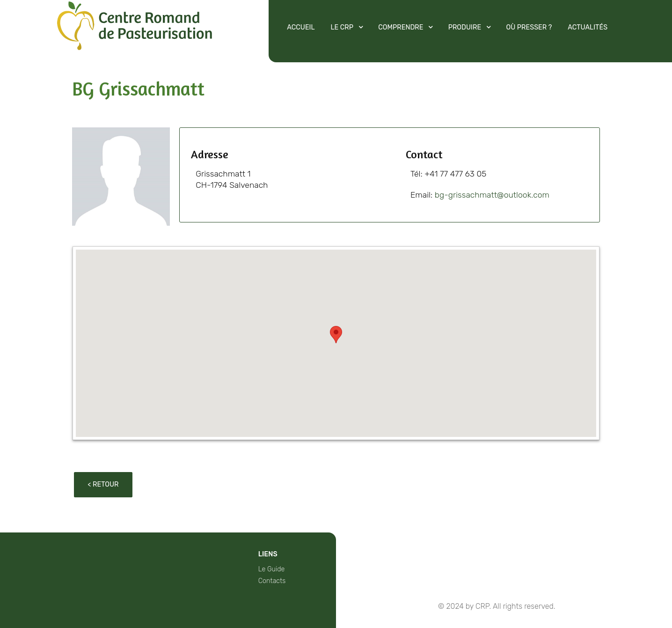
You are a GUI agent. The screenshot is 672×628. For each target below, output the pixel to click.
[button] (336, 335)
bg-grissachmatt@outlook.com (492, 195)
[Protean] (135, 44)
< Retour (103, 484)
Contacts (272, 581)
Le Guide (272, 569)
